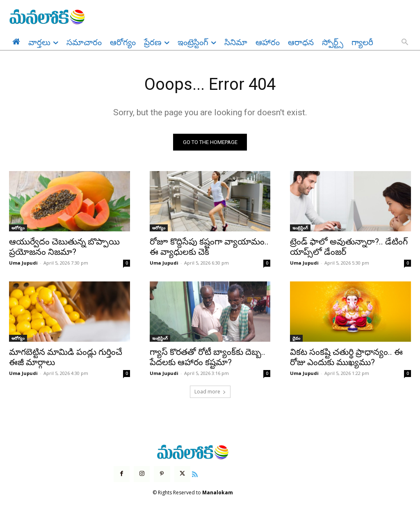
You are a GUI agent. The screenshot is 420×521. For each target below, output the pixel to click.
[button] (405, 43)
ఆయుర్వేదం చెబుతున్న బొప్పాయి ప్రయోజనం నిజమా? (64, 247)
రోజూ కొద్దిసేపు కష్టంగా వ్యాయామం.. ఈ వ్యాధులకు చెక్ (209, 247)
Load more (210, 392)
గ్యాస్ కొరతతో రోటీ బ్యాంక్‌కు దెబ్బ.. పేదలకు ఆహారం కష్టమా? (208, 358)
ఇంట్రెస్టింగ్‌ (300, 228)
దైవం (296, 338)
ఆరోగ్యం (18, 228)
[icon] (195, 474)
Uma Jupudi (23, 263)
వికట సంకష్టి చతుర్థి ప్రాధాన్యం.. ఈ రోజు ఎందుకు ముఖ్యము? (346, 358)
